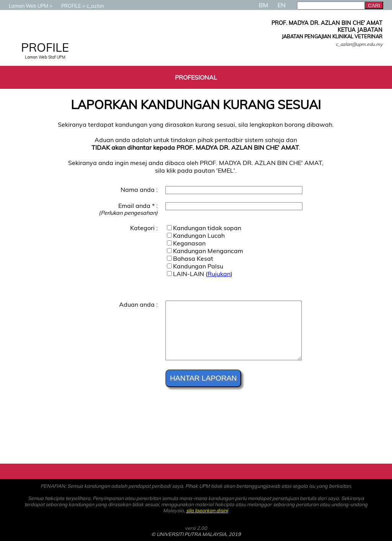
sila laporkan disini (207, 510)
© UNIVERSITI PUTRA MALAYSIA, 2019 (196, 534)
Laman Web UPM (25, 6)
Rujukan (219, 274)
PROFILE (67, 6)
